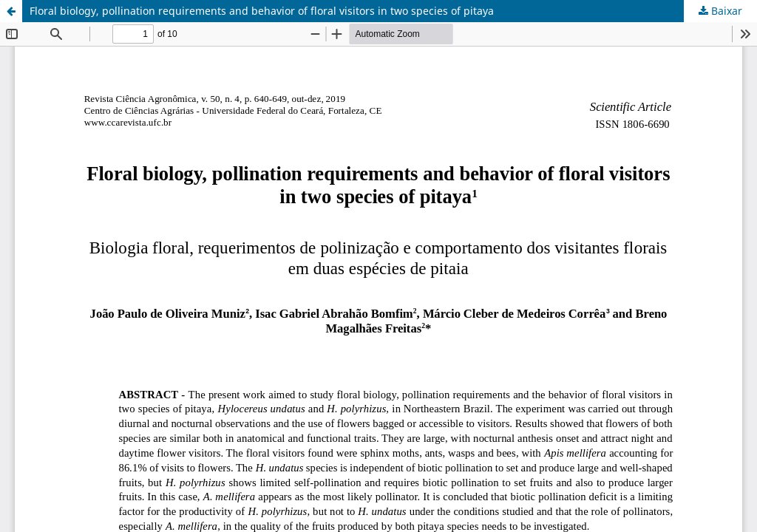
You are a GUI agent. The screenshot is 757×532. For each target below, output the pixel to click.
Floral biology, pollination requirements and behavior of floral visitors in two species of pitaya (262, 11)
